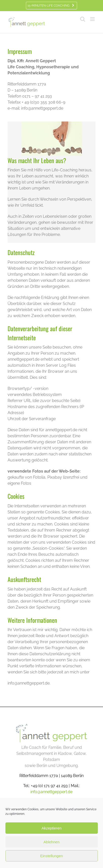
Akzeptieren (51, 828)
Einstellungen (51, 856)
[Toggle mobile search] (83, 19)
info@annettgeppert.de (51, 792)
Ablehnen (51, 842)
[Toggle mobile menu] (93, 19)
